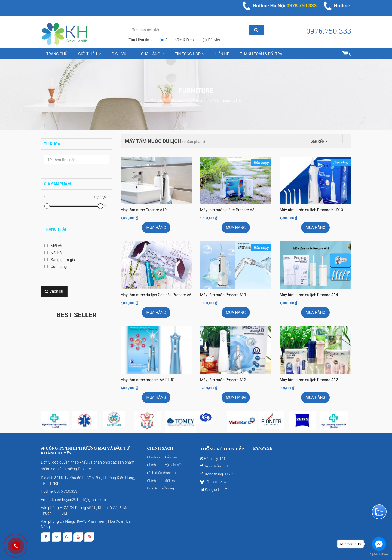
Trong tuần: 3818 (215, 466)
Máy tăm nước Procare (187, 101)
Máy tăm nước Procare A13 (223, 380)
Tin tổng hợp (190, 54)
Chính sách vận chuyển (165, 465)
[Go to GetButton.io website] (379, 554)
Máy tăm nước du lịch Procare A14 (309, 295)
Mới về (56, 246)
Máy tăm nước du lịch (226, 101)
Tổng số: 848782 (215, 482)
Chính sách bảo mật (163, 457)
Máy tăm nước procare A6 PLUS (148, 380)
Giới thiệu (89, 54)
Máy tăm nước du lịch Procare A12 (309, 380)
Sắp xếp (319, 141)
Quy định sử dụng (160, 488)
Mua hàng (156, 228)
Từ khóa (52, 144)
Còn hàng (59, 267)
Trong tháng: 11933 (217, 474)
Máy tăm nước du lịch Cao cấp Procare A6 (156, 295)
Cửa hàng (152, 54)
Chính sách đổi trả (161, 481)
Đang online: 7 (214, 490)
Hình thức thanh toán (163, 473)
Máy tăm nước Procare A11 (223, 295)
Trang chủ (57, 54)
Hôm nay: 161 (213, 459)
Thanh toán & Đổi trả (263, 54)
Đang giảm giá (63, 260)
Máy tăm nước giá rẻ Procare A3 (227, 210)
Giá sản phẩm (57, 184)
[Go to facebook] (379, 544)
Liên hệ (222, 54)
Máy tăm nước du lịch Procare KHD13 (311, 210)
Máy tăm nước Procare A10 (144, 210)
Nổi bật (57, 253)
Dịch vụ (121, 54)
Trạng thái (55, 229)
